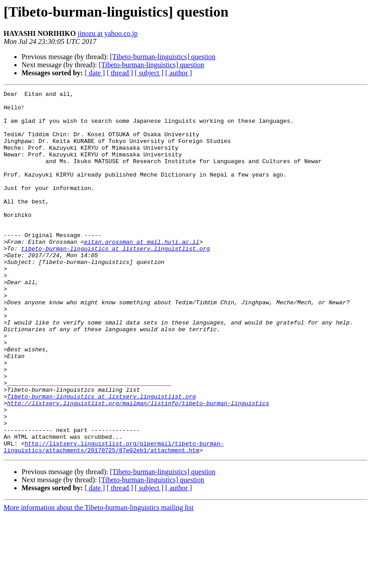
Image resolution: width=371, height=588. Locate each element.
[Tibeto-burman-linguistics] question (162, 57)
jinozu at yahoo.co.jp (108, 33)
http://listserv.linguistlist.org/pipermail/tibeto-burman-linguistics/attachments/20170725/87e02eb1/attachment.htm (114, 519)
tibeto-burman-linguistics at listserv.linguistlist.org (115, 281)
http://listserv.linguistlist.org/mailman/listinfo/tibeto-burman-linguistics (138, 466)
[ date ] (95, 73)
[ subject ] (149, 73)
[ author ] (179, 73)
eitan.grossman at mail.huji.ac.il (141, 272)
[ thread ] (120, 73)
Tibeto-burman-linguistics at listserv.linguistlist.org (101, 458)
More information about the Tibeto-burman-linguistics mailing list (99, 580)
